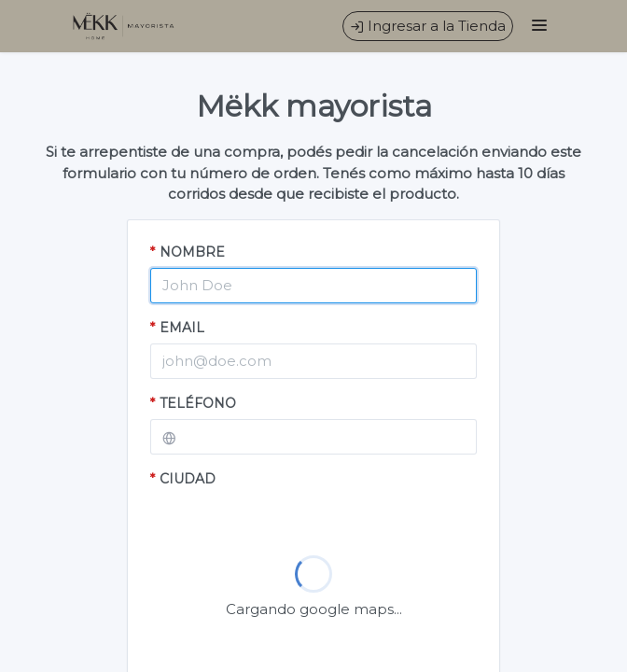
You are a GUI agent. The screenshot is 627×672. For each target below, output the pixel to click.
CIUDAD (183, 479)
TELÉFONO (193, 403)
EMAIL (177, 328)
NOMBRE (188, 252)
